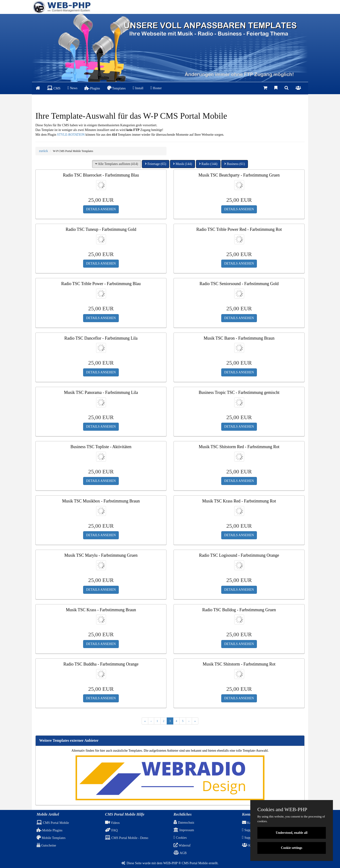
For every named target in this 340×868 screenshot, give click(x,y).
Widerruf (182, 845)
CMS (54, 88)
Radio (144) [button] (208, 164)
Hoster (156, 88)
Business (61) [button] (235, 164)
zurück (43, 151)
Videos (112, 823)
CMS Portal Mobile (53, 823)
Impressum (184, 830)
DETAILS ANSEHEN (101, 209)
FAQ (111, 830)
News (72, 88)
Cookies (180, 838)
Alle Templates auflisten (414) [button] (117, 164)
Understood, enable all (292, 833)
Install (138, 88)
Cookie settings (292, 848)
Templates (117, 88)
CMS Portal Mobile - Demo (127, 838)
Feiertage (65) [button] (155, 164)
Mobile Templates (51, 838)
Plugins (92, 88)
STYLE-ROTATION (71, 135)
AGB (180, 853)
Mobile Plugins (49, 830)
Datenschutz (184, 823)
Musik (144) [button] (183, 164)
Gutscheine (46, 845)
